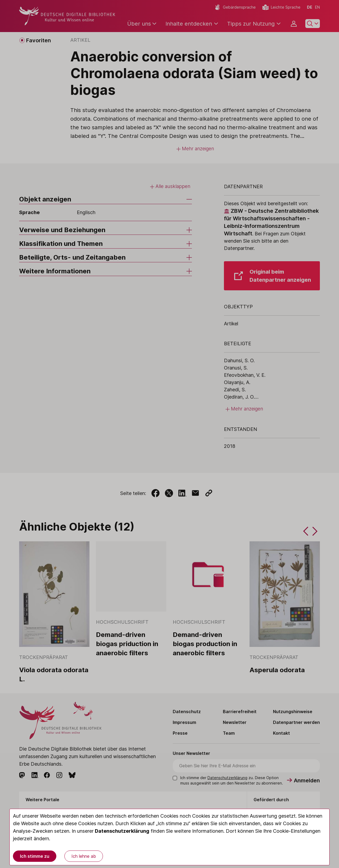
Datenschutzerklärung (122, 831)
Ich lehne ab (84, 856)
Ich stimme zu (35, 856)
